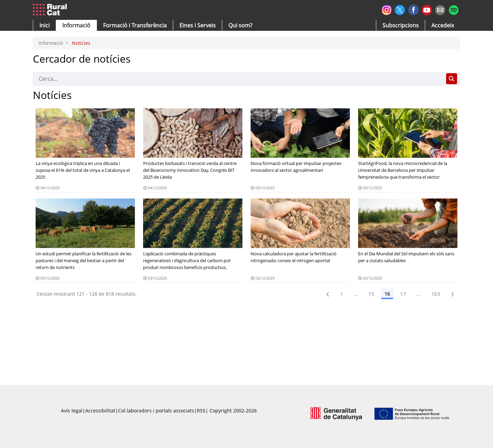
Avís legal (72, 411)
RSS (201, 411)
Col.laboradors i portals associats (156, 411)
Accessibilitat (100, 411)
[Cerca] (238, 79)
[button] (45, 25)
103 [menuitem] (436, 294)
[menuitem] (135, 25)
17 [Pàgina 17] (403, 294)
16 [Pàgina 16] (387, 294)
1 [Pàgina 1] (342, 294)
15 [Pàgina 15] (371, 294)
